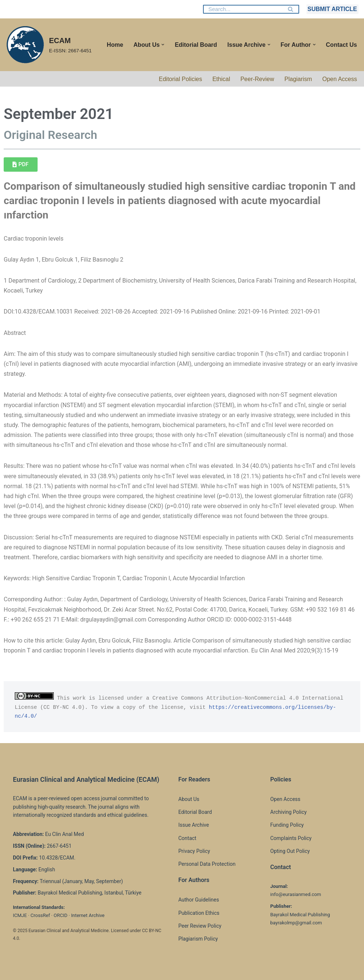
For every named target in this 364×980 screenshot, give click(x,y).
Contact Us (342, 45)
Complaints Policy (291, 838)
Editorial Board (196, 45)
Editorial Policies (180, 79)
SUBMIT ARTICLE (332, 9)
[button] (163, 45)
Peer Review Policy (200, 926)
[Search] (243, 9)
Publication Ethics (199, 913)
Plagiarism (298, 79)
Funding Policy (287, 825)
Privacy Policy (194, 851)
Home (115, 45)
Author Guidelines (199, 900)
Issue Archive (194, 825)
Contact (187, 838)
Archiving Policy (289, 812)
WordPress (71, 971)
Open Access (340, 79)
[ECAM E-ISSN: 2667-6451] (49, 45)
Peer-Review (257, 79)
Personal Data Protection (207, 864)
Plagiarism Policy (198, 939)
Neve (12, 971)
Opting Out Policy (290, 851)
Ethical (221, 79)
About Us (189, 799)
